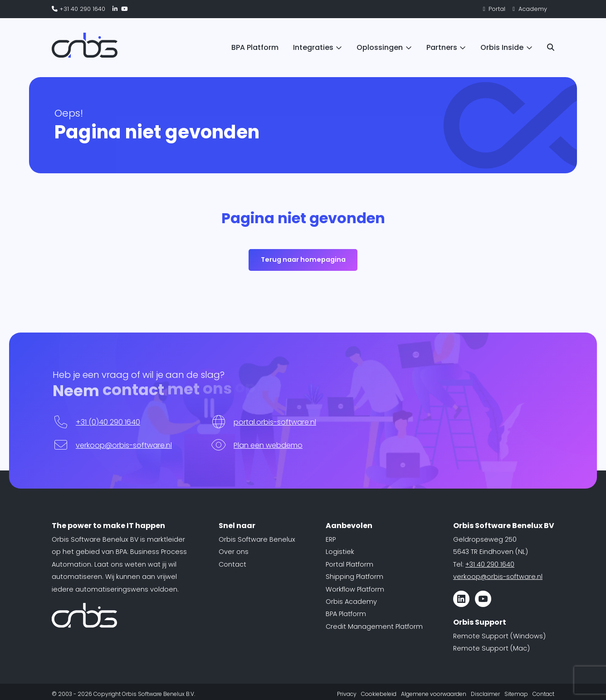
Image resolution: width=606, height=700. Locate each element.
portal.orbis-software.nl (275, 422)
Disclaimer (485, 694)
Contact (232, 564)
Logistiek (340, 552)
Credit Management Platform (374, 627)
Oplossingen (380, 47)
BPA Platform (255, 47)
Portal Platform (349, 564)
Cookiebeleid (379, 694)
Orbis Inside (502, 47)
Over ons (234, 552)
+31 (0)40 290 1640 (108, 422)
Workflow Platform (355, 589)
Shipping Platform (354, 577)
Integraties (313, 47)
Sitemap (516, 694)
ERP (331, 539)
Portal (494, 9)
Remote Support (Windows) (499, 636)
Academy (530, 9)
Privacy (347, 694)
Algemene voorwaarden (434, 694)
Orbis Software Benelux (257, 539)
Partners (442, 47)
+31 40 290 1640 (78, 9)
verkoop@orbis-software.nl (124, 445)
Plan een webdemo (268, 445)
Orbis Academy (351, 602)
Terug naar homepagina (303, 259)
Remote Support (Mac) (491, 648)
